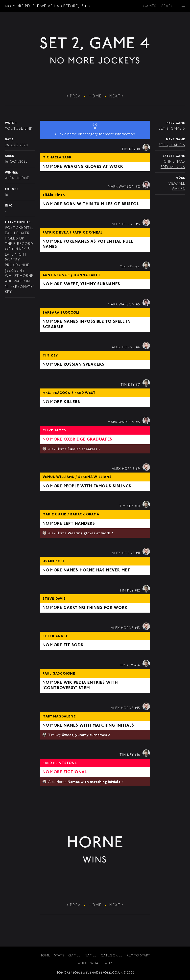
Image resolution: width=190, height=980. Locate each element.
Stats (59, 956)
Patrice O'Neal (88, 233)
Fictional (75, 772)
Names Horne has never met (97, 570)
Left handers (79, 524)
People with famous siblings (97, 486)
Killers (72, 402)
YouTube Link (19, 129)
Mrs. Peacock (57, 393)
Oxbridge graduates (88, 440)
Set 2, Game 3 (172, 129)
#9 (138, 469)
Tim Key (50, 356)
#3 (138, 224)
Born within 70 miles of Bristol (101, 204)
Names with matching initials (99, 726)
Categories (112, 956)
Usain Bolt (54, 562)
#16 (137, 755)
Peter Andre (55, 636)
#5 (138, 305)
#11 (138, 553)
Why (108, 964)
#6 (138, 348)
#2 (138, 187)
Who (82, 964)
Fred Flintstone (60, 763)
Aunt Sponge (57, 275)
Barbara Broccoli (61, 313)
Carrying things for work (96, 608)
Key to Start (139, 956)
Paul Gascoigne (59, 674)
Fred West (85, 393)
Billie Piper (54, 195)
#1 (138, 149)
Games (150, 6)
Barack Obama (85, 515)
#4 (138, 267)
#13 (137, 628)
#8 (138, 422)
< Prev (73, 96)
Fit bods (73, 645)
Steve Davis (54, 599)
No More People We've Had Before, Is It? (48, 6)
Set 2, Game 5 (172, 145)
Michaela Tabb (57, 158)
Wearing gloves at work (94, 167)
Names (91, 956)
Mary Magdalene (59, 717)
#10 (137, 506)
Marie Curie (55, 515)
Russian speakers (84, 365)
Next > (117, 96)
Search (169, 6)
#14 (137, 666)
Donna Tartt (87, 275)
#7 (138, 385)
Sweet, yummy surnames (92, 284)
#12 (137, 591)
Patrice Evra (56, 233)
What (95, 964)
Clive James (54, 431)
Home (95, 96)
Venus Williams (59, 477)
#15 (137, 708)
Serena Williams (95, 477)
